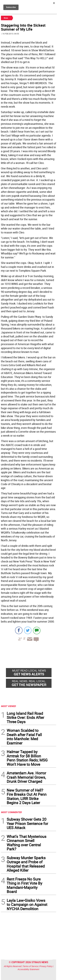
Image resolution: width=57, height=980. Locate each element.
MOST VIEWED (8, 706)
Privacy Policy (46, 966)
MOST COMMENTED (11, 812)
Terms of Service (30, 966)
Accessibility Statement (28, 969)
